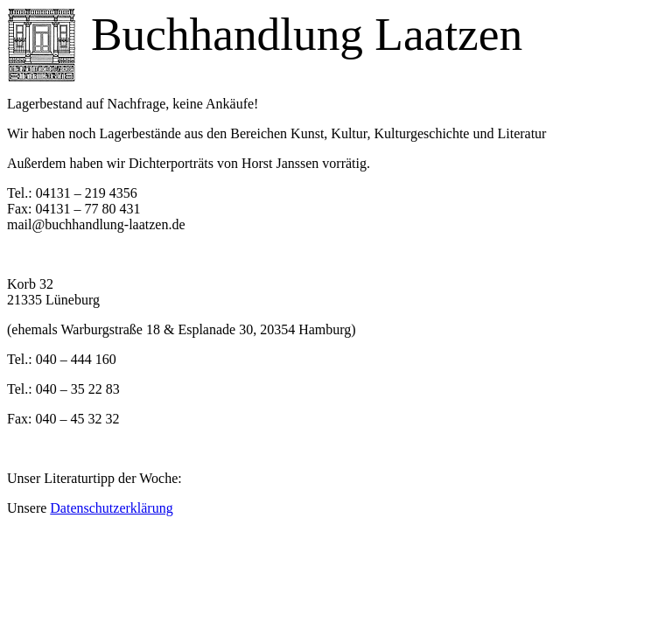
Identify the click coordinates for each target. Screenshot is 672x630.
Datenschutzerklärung (111, 508)
